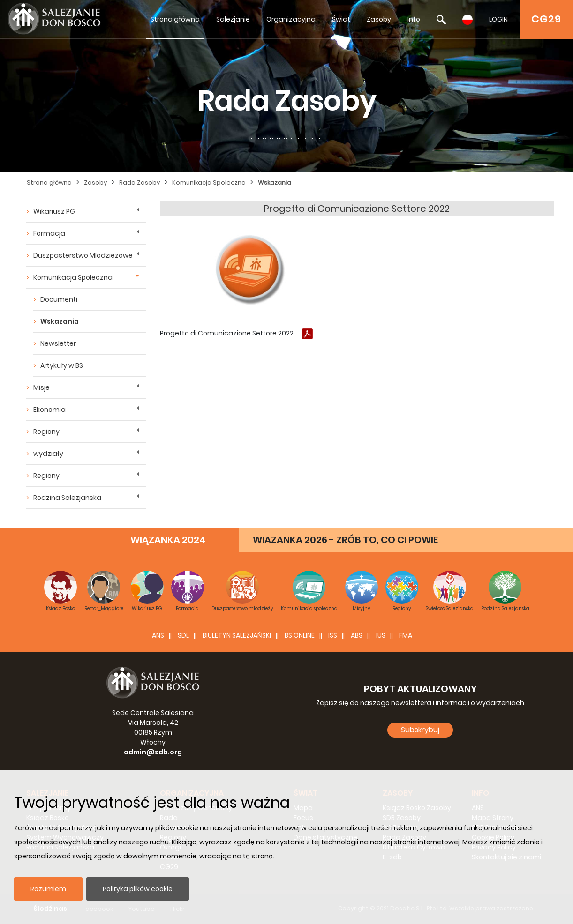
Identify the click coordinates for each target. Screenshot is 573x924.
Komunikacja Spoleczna (209, 183)
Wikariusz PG (54, 211)
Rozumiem (48, 889)
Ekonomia (49, 410)
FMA (406, 635)
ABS (357, 635)
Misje (41, 387)
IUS (381, 635)
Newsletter (58, 343)
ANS (158, 635)
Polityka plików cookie (138, 889)
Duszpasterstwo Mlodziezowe (83, 255)
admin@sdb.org (153, 752)
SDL (183, 635)
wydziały (48, 454)
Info (414, 19)
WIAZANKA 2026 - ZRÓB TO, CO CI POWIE (345, 540)
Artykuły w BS (62, 365)
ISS (333, 635)
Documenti (59, 299)
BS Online (300, 635)
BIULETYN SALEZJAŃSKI (237, 635)
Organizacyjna (291, 19)
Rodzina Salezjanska (67, 498)
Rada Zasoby (139, 183)
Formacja (49, 233)
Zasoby (379, 19)
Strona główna (175, 19)
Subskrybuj (420, 730)
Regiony (46, 432)
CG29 (546, 19)
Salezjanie (233, 19)
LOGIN (498, 19)
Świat (341, 19)
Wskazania (275, 183)
